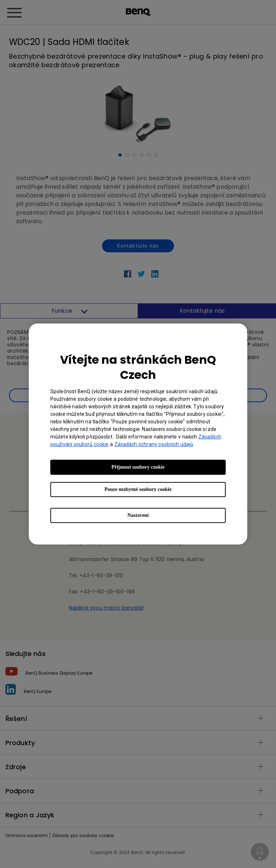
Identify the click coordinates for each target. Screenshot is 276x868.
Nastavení (138, 515)
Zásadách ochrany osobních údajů (154, 444)
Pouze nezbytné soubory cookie (138, 489)
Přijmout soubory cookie (138, 467)
